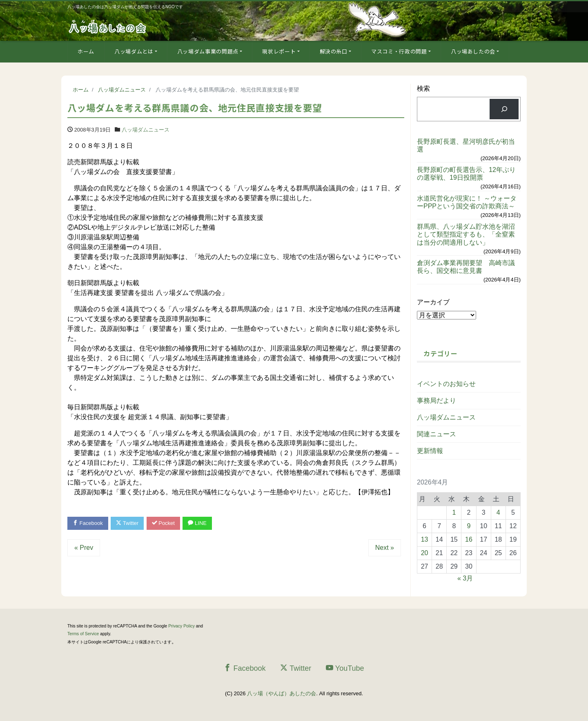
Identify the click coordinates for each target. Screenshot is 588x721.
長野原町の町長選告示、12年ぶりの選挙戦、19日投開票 (466, 174)
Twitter (127, 523)
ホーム (86, 51)
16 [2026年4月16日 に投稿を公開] (469, 539)
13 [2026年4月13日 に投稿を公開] (425, 539)
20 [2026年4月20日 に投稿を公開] (425, 553)
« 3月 (465, 578)
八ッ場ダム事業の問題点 (208, 51)
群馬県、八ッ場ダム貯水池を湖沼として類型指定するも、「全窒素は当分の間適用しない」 (466, 234)
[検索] (504, 109)
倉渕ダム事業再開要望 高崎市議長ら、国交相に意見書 (466, 267)
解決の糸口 (334, 51)
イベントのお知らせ (446, 384)
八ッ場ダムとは (134, 51)
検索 (423, 88)
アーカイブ (433, 302)
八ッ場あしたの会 (473, 51)
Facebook (88, 523)
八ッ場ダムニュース (146, 130)
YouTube (345, 668)
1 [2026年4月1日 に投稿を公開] (454, 512)
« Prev (84, 548)
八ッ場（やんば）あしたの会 (282, 693)
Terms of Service (83, 634)
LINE (197, 523)
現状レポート (279, 51)
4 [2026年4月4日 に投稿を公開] (498, 512)
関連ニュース (437, 434)
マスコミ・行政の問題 (399, 51)
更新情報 (430, 451)
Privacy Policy (182, 626)
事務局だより (437, 401)
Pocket (163, 523)
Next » (385, 548)
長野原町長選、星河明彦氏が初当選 (466, 145)
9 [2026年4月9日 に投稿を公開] (469, 526)
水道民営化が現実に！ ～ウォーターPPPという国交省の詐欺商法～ (467, 202)
